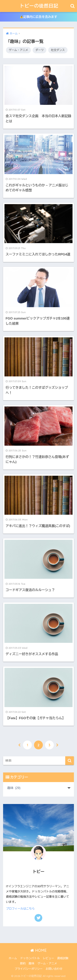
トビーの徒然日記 (39, 6)
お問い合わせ (54, 969)
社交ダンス (58, 50)
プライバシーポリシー (28, 969)
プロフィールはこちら (20, 909)
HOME (38, 950)
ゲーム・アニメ (18, 50)
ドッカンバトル (30, 958)
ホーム (13, 958)
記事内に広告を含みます (39, 17)
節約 (23, 963)
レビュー (48, 958)
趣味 (32, 963)
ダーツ (39, 50)
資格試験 (63, 958)
